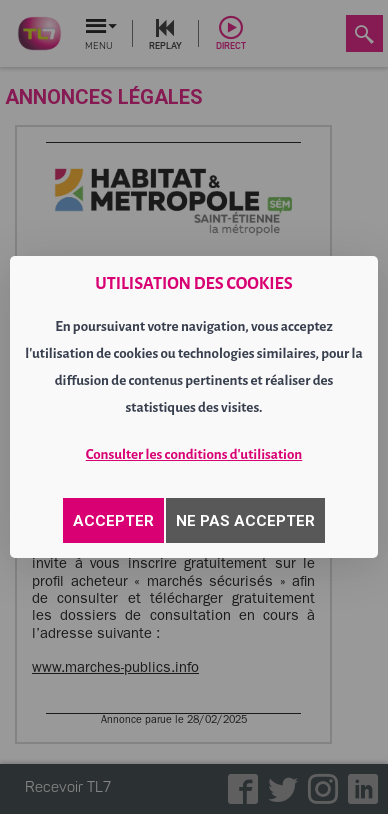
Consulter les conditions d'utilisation (194, 454)
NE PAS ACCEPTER (245, 521)
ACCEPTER (113, 521)
